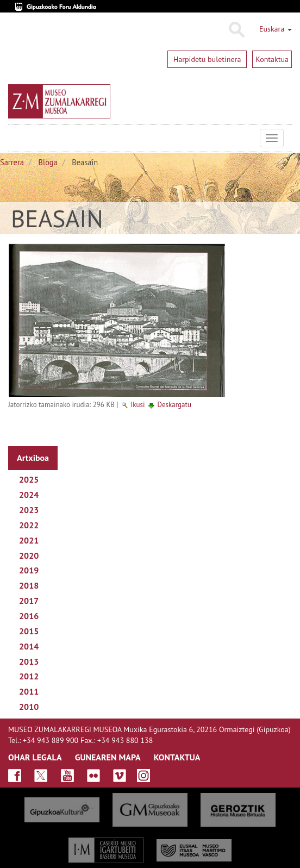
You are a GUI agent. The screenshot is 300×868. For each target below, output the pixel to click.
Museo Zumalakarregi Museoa (16, 138)
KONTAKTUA (177, 757)
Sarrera (12, 162)
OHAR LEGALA (35, 757)
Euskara (276, 29)
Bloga (48, 162)
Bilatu (236, 30)
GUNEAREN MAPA (108, 757)
